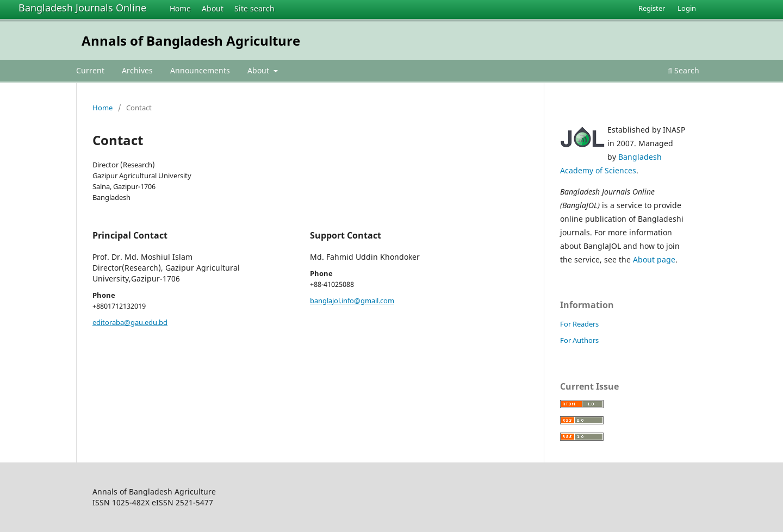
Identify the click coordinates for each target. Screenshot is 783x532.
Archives (137, 70)
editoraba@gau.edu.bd (130, 322)
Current (90, 70)
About (213, 8)
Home (180, 8)
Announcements (200, 70)
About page (654, 259)
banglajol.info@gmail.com (352, 301)
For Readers (579, 324)
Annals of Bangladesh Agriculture (191, 40)
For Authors (579, 340)
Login (687, 8)
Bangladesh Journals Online (82, 8)
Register (652, 8)
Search (683, 70)
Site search (254, 8)
